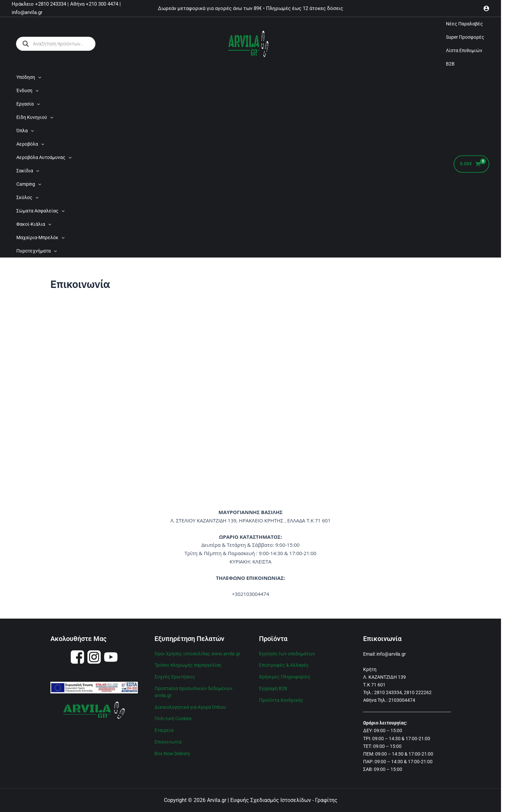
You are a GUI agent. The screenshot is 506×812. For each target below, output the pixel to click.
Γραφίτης (326, 800)
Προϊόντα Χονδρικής (281, 698)
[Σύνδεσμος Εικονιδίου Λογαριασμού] (486, 8)
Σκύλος (27, 197)
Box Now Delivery (172, 750)
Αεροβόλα (30, 144)
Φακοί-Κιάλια (34, 224)
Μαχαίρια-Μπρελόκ (40, 237)
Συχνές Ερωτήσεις (175, 676)
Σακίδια (28, 171)
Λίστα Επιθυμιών (464, 50)
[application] (38, 77)
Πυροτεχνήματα (37, 251)
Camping (29, 184)
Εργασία (28, 104)
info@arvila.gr (391, 654)
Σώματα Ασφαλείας (40, 211)
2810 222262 (418, 692)
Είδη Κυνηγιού (35, 117)
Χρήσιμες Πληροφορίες (285, 676)
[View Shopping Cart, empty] (471, 164)
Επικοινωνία (168, 739)
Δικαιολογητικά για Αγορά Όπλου (190, 705)
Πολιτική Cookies (173, 716)
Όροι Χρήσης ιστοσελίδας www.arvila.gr (197, 653)
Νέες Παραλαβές (464, 24)
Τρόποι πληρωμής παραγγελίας (188, 664)
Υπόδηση (29, 77)
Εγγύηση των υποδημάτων (287, 653)
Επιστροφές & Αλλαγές (284, 664)
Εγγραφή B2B (273, 687)
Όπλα (25, 131)
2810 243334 (388, 692)
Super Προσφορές (465, 37)
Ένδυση (27, 91)
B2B (450, 64)
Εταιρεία (164, 727)
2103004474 (402, 700)
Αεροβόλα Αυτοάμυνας (44, 157)
